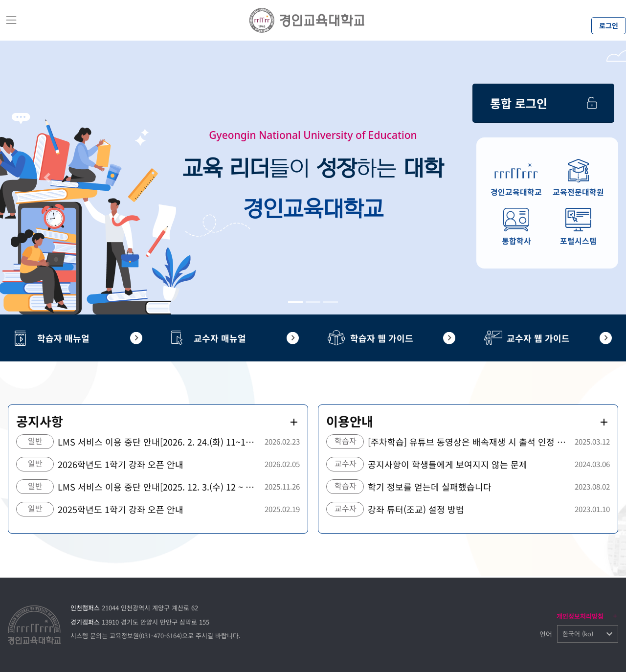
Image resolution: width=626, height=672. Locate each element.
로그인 (609, 25)
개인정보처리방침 (580, 616)
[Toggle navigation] (11, 20)
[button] (47, 178)
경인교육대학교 (516, 192)
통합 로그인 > (545, 97)
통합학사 (516, 241)
